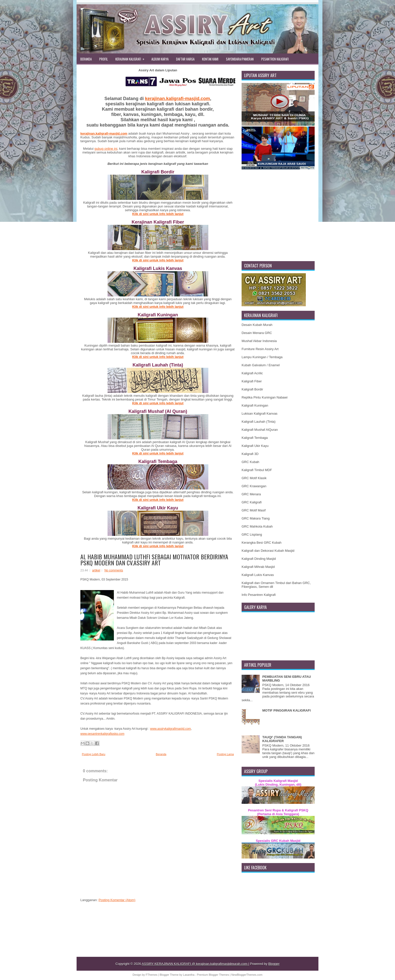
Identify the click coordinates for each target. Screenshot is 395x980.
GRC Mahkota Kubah (257, 526)
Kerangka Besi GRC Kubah (261, 543)
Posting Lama (225, 754)
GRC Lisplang (252, 534)
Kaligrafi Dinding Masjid (259, 559)
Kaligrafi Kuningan (255, 405)
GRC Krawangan (254, 486)
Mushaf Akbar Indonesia (259, 341)
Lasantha (189, 975)
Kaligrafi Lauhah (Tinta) (259, 422)
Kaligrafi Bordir (252, 389)
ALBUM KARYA (160, 59)
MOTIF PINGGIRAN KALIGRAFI (286, 710)
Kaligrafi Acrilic (252, 373)
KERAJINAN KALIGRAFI (131, 57)
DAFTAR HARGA (185, 59)
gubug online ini (106, 149)
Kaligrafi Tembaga (255, 438)
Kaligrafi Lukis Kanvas (258, 575)
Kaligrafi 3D (250, 454)
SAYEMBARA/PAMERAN (240, 59)
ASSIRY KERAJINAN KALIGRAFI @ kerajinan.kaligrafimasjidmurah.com (195, 964)
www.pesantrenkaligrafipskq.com (102, 734)
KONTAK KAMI (210, 59)
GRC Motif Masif (254, 510)
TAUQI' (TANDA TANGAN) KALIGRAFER (282, 739)
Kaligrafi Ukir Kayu (255, 446)
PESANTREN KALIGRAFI (275, 59)
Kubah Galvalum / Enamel (261, 365)
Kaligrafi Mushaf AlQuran (260, 430)
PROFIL (104, 59)
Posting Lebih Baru (94, 754)
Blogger (274, 964)
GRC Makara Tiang (256, 518)
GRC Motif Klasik (254, 478)
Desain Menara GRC (257, 333)
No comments (114, 570)
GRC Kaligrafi (252, 502)
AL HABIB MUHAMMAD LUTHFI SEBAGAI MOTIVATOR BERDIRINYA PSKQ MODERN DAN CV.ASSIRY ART (154, 560)
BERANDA (86, 59)
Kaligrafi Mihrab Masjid (258, 567)
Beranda (161, 754)
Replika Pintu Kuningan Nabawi (265, 397)
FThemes (152, 975)
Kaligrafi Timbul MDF (257, 470)
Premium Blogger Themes (213, 975)
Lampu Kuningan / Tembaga (262, 357)
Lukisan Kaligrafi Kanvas (259, 414)
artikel (96, 570)
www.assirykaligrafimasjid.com (171, 729)
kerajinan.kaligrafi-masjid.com (177, 99)
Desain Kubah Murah (257, 325)
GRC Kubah (250, 462)
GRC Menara (251, 494)
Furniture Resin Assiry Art (260, 349)
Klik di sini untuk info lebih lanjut (158, 214)
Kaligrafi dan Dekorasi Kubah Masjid (268, 551)
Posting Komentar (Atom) (117, 900)
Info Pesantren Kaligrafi (259, 595)
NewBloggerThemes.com (247, 975)
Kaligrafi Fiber (252, 381)
